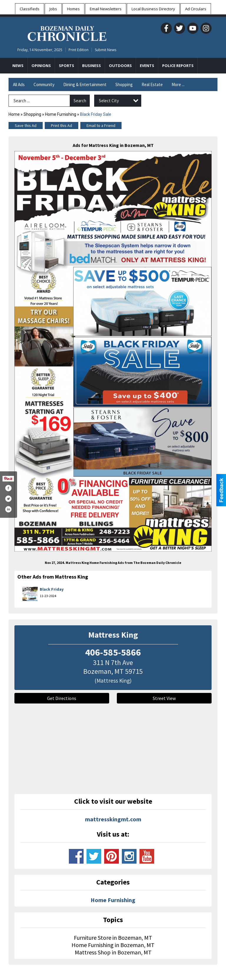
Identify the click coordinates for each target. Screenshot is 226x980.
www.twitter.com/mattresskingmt (94, 856)
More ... (178, 84)
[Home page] (67, 33)
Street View (164, 698)
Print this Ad (62, 125)
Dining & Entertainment (85, 84)
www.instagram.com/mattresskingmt (129, 856)
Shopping (124, 84)
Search (80, 101)
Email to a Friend (101, 125)
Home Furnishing (61, 114)
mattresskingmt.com (113, 819)
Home (14, 114)
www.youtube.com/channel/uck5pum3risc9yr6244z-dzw (147, 856)
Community (44, 84)
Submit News (105, 50)
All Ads (19, 84)
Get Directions (62, 698)
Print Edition (79, 50)
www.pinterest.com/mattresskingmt (112, 856)
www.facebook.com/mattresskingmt (76, 856)
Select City (109, 101)
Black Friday (52, 589)
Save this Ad (26, 125)
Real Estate (152, 84)
